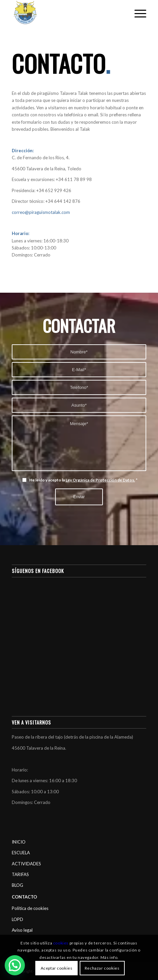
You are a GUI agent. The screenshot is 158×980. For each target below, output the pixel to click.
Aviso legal (22, 930)
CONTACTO (24, 897)
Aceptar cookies (57, 968)
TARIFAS (20, 874)
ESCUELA (21, 853)
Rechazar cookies (102, 968)
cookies (61, 943)
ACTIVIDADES (26, 864)
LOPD (17, 919)
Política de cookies (30, 908)
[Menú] (137, 13)
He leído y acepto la (83, 480)
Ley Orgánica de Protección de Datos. (100, 480)
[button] (15, 965)
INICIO (19, 842)
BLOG (17, 885)
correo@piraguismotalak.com (41, 212)
